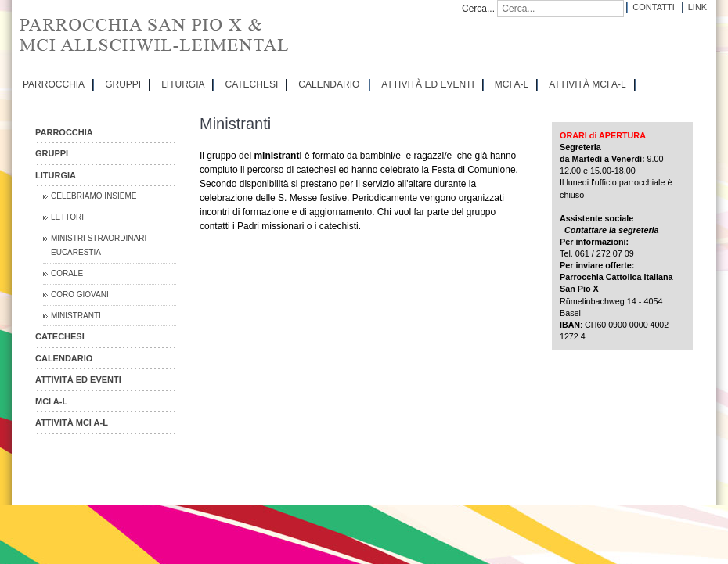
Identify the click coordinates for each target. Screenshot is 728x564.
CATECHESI (251, 84)
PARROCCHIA (54, 84)
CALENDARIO (329, 84)
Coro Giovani (80, 295)
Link (697, 7)
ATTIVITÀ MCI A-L (587, 84)
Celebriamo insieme (94, 196)
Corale (67, 273)
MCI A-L (512, 84)
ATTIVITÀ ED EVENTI (427, 84)
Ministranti (76, 316)
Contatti (653, 7)
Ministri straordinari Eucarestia (99, 245)
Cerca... (478, 9)
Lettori (67, 217)
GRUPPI (123, 84)
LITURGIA (183, 84)
